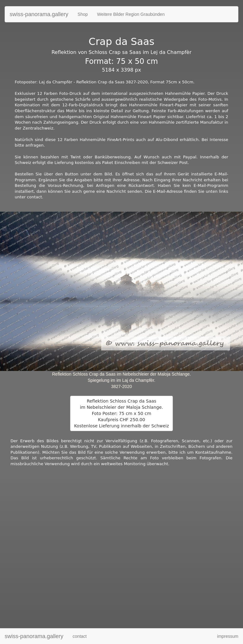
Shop (83, 14)
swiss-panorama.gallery (39, 14)
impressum (228, 636)
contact (80, 636)
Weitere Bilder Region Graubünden (131, 14)
